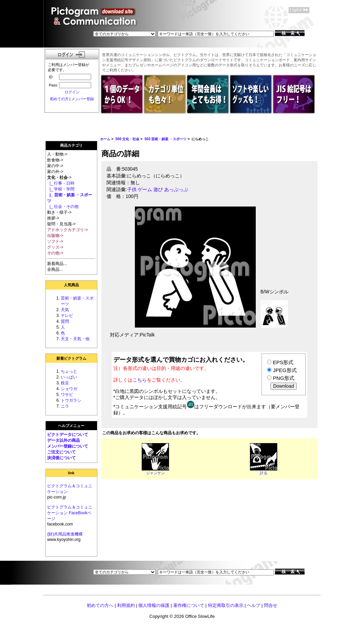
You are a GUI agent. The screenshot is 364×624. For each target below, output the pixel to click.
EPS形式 (283, 362)
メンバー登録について (68, 446)
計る (264, 473)
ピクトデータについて (68, 435)
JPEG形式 (285, 370)
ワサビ (67, 395)
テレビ (67, 316)
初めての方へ (100, 605)
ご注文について (61, 452)
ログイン (72, 92)
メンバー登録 (83, 99)
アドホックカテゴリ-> (67, 230)
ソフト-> (55, 241)
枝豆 (65, 383)
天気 (65, 310)
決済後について (61, 458)
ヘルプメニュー (71, 426)
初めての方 (59, 99)
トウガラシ (71, 400)
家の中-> (55, 166)
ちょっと (69, 371)
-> (59, 177)
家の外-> (55, 172)
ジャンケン (156, 473)
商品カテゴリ (71, 145)
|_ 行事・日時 (61, 183)
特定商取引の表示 (226, 605)
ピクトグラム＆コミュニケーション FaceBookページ (70, 513)
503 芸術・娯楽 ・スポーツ (165, 139)
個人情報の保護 (154, 605)
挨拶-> (53, 218)
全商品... (55, 269)
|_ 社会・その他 (63, 207)
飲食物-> (55, 160)
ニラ (65, 406)
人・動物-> (57, 154)
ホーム (105, 139)
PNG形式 (284, 378)
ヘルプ (254, 605)
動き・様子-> (59, 212)
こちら (140, 380)
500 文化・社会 (127, 139)
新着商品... (57, 264)
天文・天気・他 (75, 339)
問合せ (271, 605)
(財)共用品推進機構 (65, 534)
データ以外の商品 (64, 440)
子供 (132, 190)
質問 (65, 321)
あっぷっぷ (176, 190)
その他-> (55, 253)
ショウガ (69, 389)
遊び (158, 190)
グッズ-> (55, 247)
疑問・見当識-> (61, 224)
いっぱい (69, 377)
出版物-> (55, 236)
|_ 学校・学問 (61, 189)
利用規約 (126, 605)
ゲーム (145, 190)
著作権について (189, 605)
